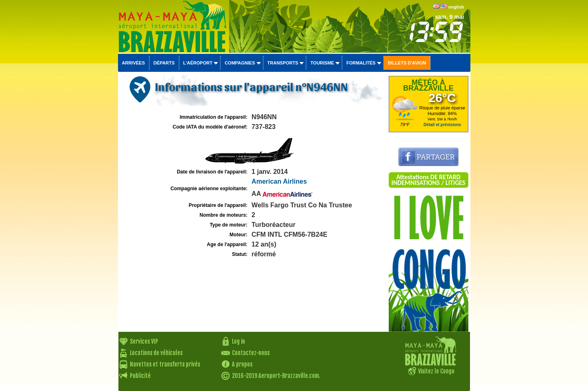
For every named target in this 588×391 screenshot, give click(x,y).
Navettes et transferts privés (165, 364)
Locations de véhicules (156, 353)
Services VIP (144, 341)
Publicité (140, 376)
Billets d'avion (407, 63)
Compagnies (240, 63)
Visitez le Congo (436, 371)
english (456, 7)
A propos (242, 364)
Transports (283, 63)
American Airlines (279, 181)
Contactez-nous (251, 353)
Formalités (361, 63)
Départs (164, 63)
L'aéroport (198, 63)
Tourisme (322, 63)
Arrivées (134, 63)
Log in (238, 341)
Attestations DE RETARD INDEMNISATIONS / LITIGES (428, 180)
